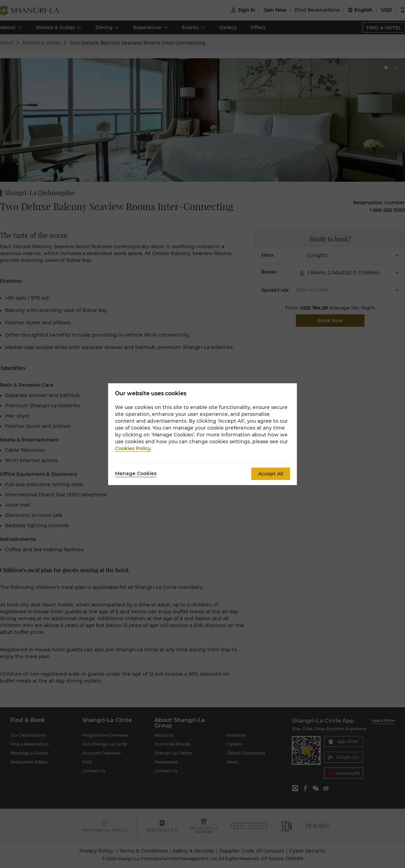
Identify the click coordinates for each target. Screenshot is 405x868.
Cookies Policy (133, 448)
